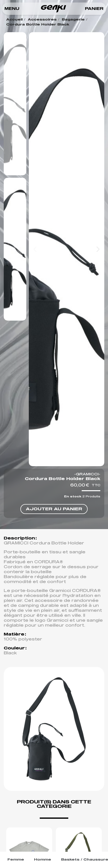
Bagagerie (73, 20)
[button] (12, 9)
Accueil (14, 20)
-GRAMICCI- (87, 474)
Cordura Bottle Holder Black (38, 25)
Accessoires (42, 20)
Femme (16, 860)
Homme (43, 860)
